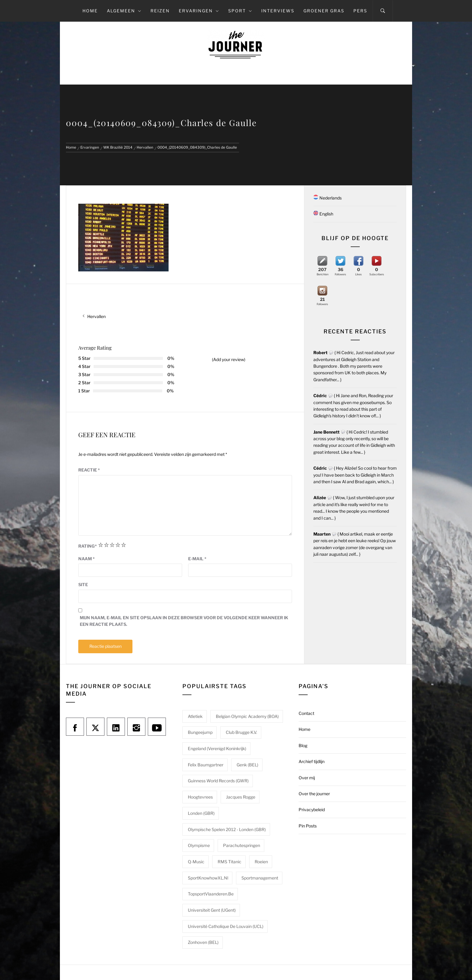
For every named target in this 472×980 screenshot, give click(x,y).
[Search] (383, 11)
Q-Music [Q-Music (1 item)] (196, 862)
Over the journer (314, 794)
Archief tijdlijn (312, 761)
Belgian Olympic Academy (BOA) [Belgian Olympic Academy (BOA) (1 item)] (247, 716)
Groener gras (324, 11)
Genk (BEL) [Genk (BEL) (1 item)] (247, 765)
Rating (88, 546)
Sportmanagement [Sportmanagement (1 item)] (260, 878)
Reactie (89, 470)
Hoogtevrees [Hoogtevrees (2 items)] (200, 797)
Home (90, 11)
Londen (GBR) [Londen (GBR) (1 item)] (201, 813)
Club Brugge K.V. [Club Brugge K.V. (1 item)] (241, 732)
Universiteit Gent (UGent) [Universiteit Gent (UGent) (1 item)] (212, 910)
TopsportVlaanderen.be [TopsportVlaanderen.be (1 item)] (211, 894)
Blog (303, 745)
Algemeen (124, 11)
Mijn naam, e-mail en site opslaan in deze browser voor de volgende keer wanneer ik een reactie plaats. (184, 621)
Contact (306, 713)
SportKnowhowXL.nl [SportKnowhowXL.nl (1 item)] (208, 878)
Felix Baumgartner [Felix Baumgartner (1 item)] (206, 765)
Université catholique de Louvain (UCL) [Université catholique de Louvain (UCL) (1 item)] (226, 926)
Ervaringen (199, 11)
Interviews (278, 11)
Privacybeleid (312, 810)
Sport (240, 11)
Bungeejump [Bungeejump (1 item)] (200, 732)
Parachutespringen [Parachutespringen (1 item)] (242, 845)
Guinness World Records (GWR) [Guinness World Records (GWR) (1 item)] (218, 781)
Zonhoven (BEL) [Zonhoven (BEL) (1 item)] (203, 942)
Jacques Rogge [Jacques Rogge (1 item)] (241, 797)
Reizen (160, 11)
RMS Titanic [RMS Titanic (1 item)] (230, 862)
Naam (87, 559)
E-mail (197, 559)
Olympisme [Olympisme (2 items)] (199, 845)
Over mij (307, 778)
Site (83, 584)
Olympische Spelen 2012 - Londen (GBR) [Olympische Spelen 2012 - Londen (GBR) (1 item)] (227, 829)
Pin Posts (308, 826)
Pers (360, 11)
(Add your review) (229, 359)
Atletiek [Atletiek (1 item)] (195, 716)
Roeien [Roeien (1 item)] (261, 862)
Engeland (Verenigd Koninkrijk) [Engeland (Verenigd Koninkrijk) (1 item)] (217, 748)
